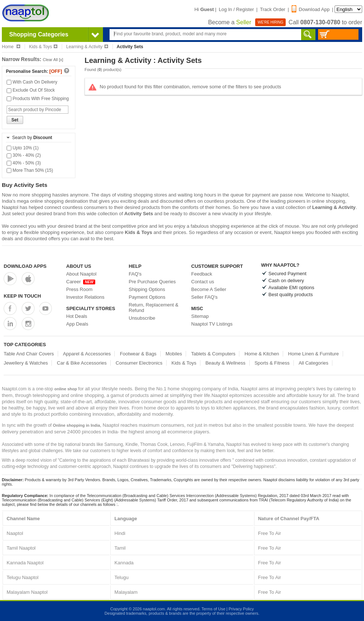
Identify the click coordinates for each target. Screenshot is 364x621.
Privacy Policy (241, 609)
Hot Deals (77, 316)
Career (81, 282)
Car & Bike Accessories (82, 363)
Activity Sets (139, 214)
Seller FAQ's (204, 297)
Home (11, 47)
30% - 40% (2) (24, 155)
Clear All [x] (53, 60)
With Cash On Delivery (32, 82)
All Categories (313, 363)
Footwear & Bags (138, 354)
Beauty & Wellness (226, 363)
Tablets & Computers (213, 354)
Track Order (273, 9)
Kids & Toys (43, 47)
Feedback (202, 274)
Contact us (203, 282)
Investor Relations (85, 297)
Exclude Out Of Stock (31, 90)
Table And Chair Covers (29, 354)
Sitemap (200, 316)
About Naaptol (81, 274)
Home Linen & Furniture (314, 354)
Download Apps (25, 266)
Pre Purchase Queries (152, 282)
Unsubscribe (142, 318)
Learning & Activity (87, 47)
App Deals (77, 324)
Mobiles (174, 354)
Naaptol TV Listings (212, 324)
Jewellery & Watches (26, 363)
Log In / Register (236, 9)
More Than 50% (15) (30, 170)
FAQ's (135, 274)
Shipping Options (147, 289)
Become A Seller (209, 289)
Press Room (79, 289)
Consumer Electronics (139, 363)
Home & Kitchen (262, 354)
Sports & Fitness (272, 363)
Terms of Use (213, 609)
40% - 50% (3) (24, 163)
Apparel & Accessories (87, 354)
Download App (311, 9)
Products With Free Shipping (38, 99)
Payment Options (147, 297)
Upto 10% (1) (23, 148)
